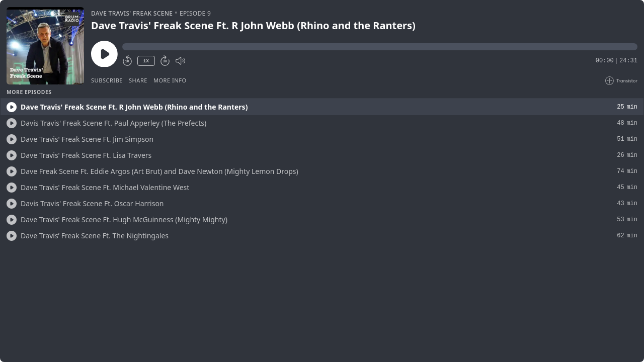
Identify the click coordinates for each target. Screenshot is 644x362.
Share (138, 80)
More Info (170, 80)
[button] (380, 47)
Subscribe (107, 80)
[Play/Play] (12, 107)
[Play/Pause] (45, 46)
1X (146, 61)
